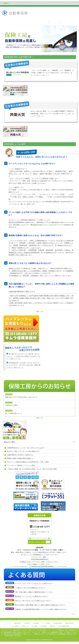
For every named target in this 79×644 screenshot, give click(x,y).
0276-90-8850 (35, 562)
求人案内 (35, 626)
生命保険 (36, 623)
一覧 (74, 442)
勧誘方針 (53, 626)
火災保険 (27, 623)
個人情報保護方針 (64, 626)
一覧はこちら (39, 312)
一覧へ (74, 614)
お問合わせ (25, 626)
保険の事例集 (69, 623)
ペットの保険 (46, 623)
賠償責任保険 (58, 623)
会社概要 (44, 626)
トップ (8, 623)
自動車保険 (17, 623)
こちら (47, 75)
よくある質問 (14, 626)
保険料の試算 (54, 22)
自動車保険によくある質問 (69, 22)
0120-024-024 (36, 557)
